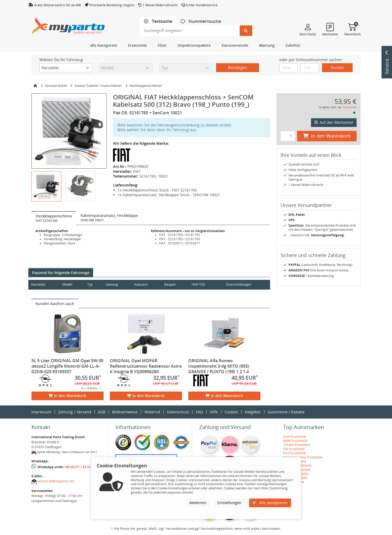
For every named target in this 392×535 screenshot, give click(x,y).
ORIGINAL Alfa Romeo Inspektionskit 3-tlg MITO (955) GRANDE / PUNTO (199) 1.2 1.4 (219, 366)
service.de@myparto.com (56, 481)
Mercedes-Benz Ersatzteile (303, 457)
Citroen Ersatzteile (297, 445)
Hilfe (214, 412)
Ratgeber (253, 412)
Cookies (231, 412)
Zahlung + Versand (75, 412)
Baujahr (177, 284)
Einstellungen (229, 503)
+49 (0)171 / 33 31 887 (80, 467)
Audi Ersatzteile (295, 437)
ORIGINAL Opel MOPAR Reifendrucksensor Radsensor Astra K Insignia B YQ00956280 (146, 366)
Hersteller (38, 284)
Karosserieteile (56, 86)
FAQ (199, 412)
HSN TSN (206, 284)
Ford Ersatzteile (295, 453)
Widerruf (152, 412)
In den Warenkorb (67, 396)
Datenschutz (178, 412)
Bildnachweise (125, 412)
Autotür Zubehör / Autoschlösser (98, 86)
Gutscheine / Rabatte (286, 412)
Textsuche (162, 21)
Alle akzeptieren (270, 503)
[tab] (158, 21)
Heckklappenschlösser (146, 86)
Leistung (116, 284)
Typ (93, 284)
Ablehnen (198, 503)
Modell (69, 284)
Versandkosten (349, 107)
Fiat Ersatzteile (294, 449)
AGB (102, 412)
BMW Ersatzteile (295, 441)
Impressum (41, 412)
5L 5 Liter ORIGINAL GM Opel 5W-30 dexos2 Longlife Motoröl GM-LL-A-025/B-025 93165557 (67, 366)
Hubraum (146, 284)
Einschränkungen (237, 284)
